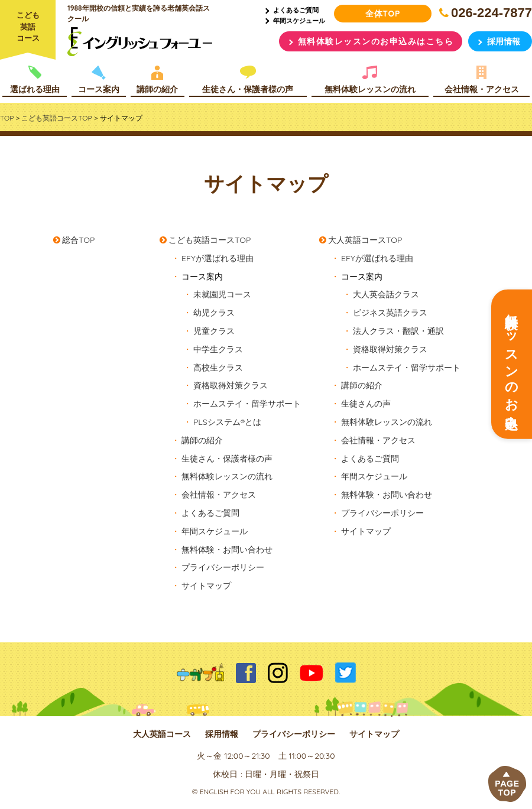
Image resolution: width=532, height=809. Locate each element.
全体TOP (383, 14)
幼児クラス (214, 313)
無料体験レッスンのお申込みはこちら (376, 41)
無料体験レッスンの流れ (370, 89)
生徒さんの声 (366, 404)
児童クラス (214, 331)
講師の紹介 (157, 89)
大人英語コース (162, 734)
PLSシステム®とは (227, 422)
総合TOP (78, 240)
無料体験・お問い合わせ (227, 550)
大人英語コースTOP (365, 240)
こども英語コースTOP (56, 118)
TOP (7, 118)
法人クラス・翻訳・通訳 (398, 331)
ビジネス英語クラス (390, 313)
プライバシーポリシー (223, 567)
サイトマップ (206, 586)
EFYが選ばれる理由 (218, 258)
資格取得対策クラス (231, 385)
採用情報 (504, 41)
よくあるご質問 (296, 10)
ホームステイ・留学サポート (247, 404)
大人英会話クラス (386, 294)
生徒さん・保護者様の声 (248, 89)
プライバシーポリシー (294, 734)
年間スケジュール (299, 21)
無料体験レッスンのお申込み (512, 364)
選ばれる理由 (35, 89)
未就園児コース (222, 294)
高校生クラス (218, 368)
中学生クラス (218, 349)
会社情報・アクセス (482, 89)
